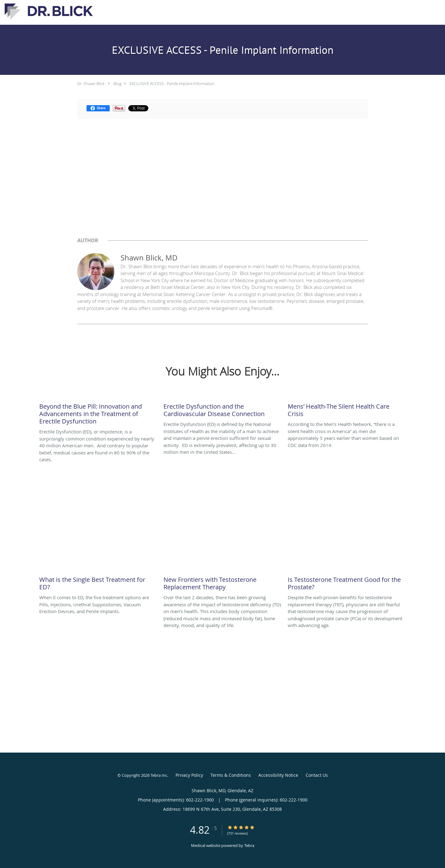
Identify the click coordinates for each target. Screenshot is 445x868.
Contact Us (317, 775)
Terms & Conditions (231, 775)
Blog (117, 84)
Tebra (249, 845)
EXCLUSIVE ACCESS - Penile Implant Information (172, 84)
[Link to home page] (47, 12)
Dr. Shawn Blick (91, 84)
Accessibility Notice (278, 775)
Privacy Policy (189, 775)
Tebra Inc (159, 775)
